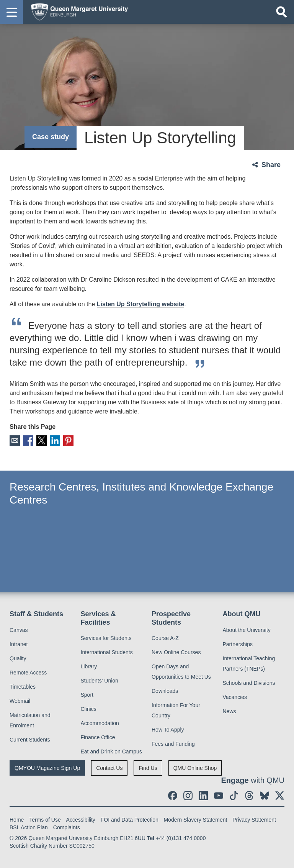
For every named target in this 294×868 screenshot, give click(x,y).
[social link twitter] (280, 796)
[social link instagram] (188, 796)
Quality (18, 658)
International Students (107, 652)
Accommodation (100, 723)
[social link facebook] (173, 796)
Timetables (23, 687)
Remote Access (28, 673)
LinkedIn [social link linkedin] (55, 441)
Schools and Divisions (249, 683)
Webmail (20, 701)
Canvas (19, 630)
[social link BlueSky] (265, 796)
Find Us (148, 768)
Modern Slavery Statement (196, 820)
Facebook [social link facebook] (28, 441)
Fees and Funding (173, 744)
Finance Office (98, 737)
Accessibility (81, 820)
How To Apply (168, 730)
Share (271, 165)
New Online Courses (176, 652)
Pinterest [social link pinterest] (68, 441)
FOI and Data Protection (130, 820)
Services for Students (106, 638)
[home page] (77, 11)
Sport (87, 695)
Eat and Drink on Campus (111, 752)
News (229, 711)
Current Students (30, 740)
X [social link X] (42, 441)
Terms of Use (45, 820)
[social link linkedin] (203, 796)
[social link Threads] (249, 796)
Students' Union (100, 681)
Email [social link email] (15, 441)
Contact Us (109, 768)
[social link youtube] (219, 796)
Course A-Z (165, 638)
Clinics (89, 709)
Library (89, 666)
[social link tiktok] (234, 796)
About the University (247, 630)
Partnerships (238, 644)
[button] (11, 12)
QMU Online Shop (195, 768)
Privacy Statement (254, 820)
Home (17, 820)
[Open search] (281, 12)
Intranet (19, 644)
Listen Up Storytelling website (140, 304)
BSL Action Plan (29, 827)
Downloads (165, 691)
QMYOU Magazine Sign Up (47, 768)
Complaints (67, 827)
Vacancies (235, 697)
